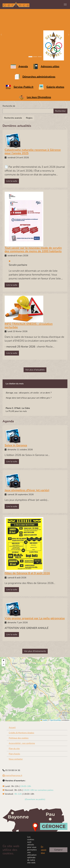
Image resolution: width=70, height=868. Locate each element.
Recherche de (9, 106)
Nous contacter (16, 759)
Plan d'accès (14, 754)
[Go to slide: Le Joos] (40, 57)
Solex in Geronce (16, 445)
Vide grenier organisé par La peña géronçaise (35, 618)
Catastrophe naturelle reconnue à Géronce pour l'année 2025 (33, 152)
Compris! (58, 850)
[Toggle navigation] (65, 4)
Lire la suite (12, 181)
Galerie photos (55, 87)
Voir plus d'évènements (35, 651)
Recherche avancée (13, 118)
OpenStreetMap (55, 720)
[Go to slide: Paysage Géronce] (30, 57)
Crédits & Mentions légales (21, 733)
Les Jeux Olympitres (39, 97)
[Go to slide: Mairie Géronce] (35, 57)
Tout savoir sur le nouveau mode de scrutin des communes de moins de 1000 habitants (33, 250)
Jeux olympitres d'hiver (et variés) (27, 490)
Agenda (23, 66)
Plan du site (14, 749)
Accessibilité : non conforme (22, 743)
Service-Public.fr (24, 87)
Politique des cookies (19, 738)
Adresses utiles (50, 66)
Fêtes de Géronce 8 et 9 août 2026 (27, 573)
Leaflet (44, 720)
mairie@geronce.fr (12, 775)
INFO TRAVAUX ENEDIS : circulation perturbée (29, 326)
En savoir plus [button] (44, 850)
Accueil (12, 728)
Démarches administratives (39, 77)
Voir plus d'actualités (35, 370)
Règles (29, 118)
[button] (35, 687)
